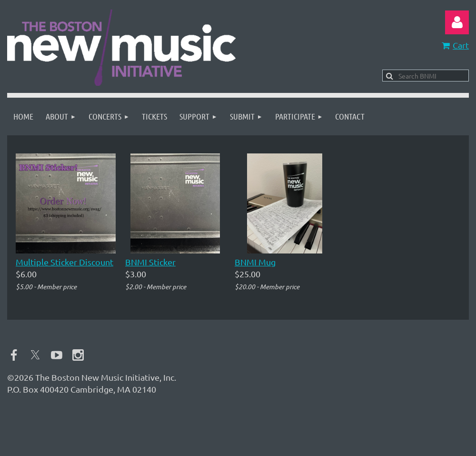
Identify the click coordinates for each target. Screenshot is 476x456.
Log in (457, 22)
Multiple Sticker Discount (64, 262)
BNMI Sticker (150, 262)
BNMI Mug (255, 262)
